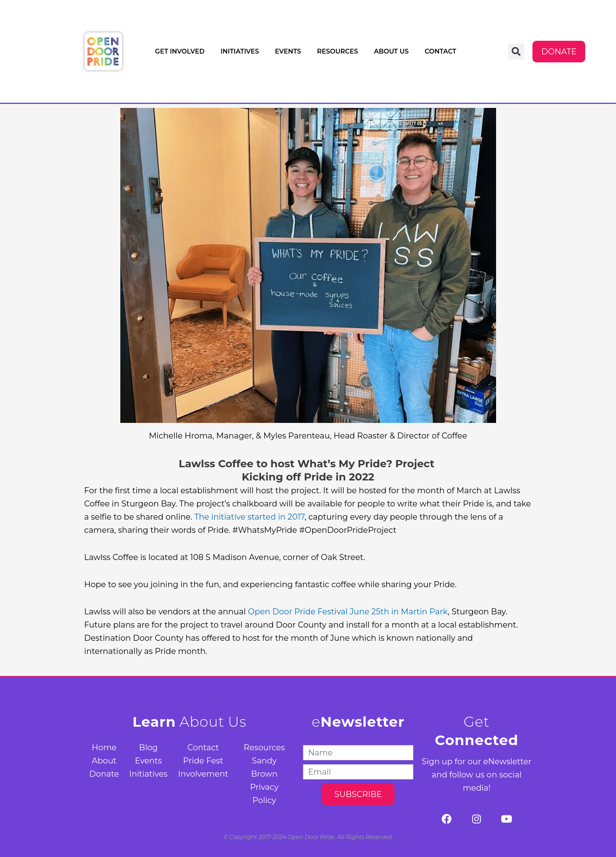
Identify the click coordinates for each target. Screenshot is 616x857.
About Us (392, 51)
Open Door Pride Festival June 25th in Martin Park (348, 612)
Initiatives (240, 51)
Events (288, 51)
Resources (338, 51)
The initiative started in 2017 (249, 517)
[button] (516, 52)
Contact (440, 51)
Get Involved (180, 51)
